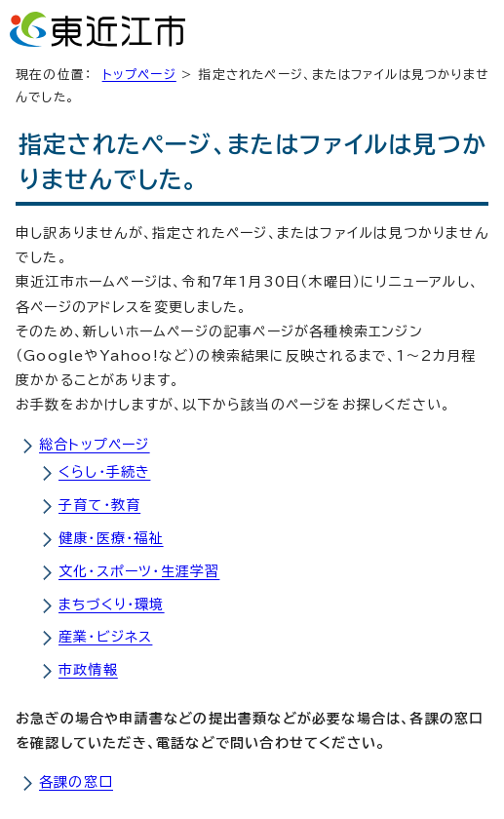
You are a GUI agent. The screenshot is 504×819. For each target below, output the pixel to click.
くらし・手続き (104, 472)
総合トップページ (95, 445)
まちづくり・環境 (112, 604)
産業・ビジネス (105, 637)
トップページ (139, 75)
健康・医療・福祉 (111, 538)
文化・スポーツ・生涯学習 (139, 571)
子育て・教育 (99, 505)
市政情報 (88, 670)
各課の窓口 (76, 782)
